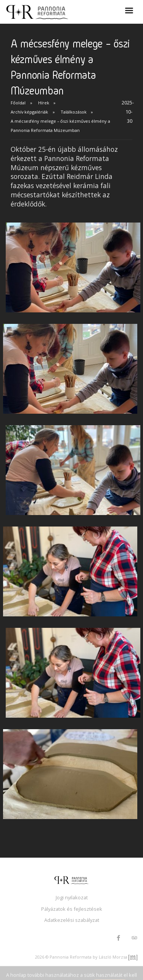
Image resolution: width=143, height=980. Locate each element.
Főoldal (18, 103)
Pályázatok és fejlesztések (72, 909)
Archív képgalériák (29, 112)
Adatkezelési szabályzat (72, 920)
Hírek (44, 103)
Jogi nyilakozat (72, 897)
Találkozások (74, 112)
